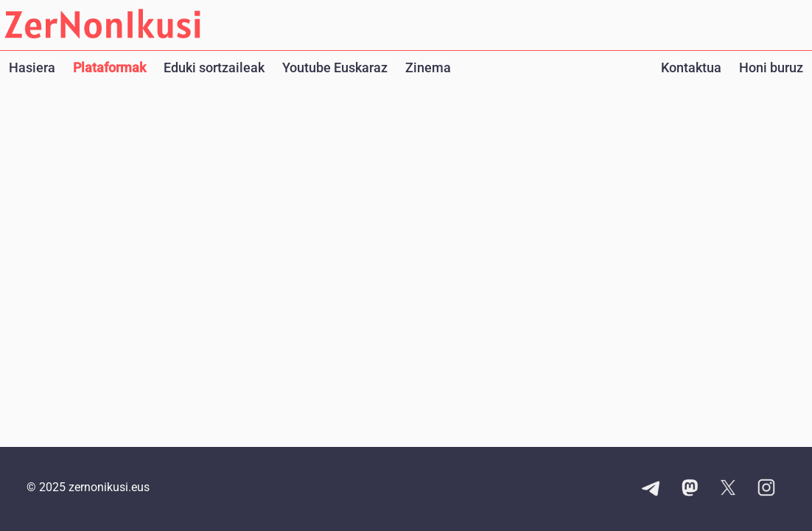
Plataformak (109, 67)
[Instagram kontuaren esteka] (766, 489)
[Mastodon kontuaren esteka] (690, 489)
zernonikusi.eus (109, 487)
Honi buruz (771, 67)
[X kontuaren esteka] (728, 489)
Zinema (428, 67)
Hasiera (32, 67)
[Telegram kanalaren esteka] (651, 489)
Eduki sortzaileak (214, 67)
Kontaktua (691, 67)
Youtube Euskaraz (335, 67)
